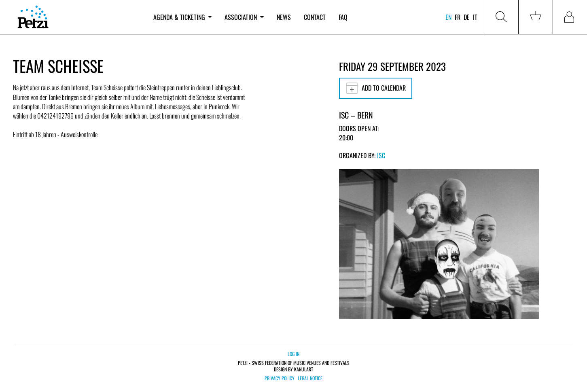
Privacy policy (280, 378)
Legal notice (310, 378)
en (448, 17)
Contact (315, 17)
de (467, 17)
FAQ (343, 17)
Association (244, 17)
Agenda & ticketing (182, 17)
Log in (293, 354)
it (475, 17)
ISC (381, 155)
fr (458, 17)
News (284, 17)
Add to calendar (376, 88)
